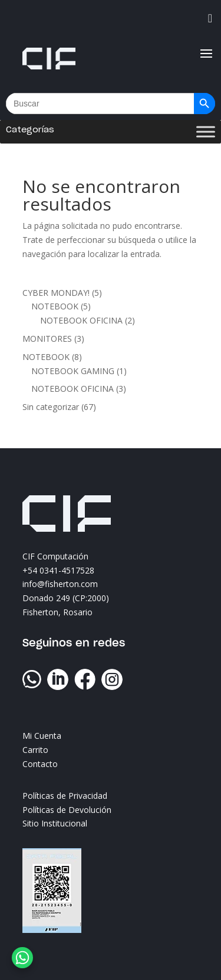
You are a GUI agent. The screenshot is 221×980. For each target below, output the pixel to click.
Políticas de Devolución (67, 810)
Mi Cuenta (42, 736)
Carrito (35, 750)
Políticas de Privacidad (65, 796)
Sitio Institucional (55, 823)
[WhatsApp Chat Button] (22, 958)
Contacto (40, 764)
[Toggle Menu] (206, 132)
